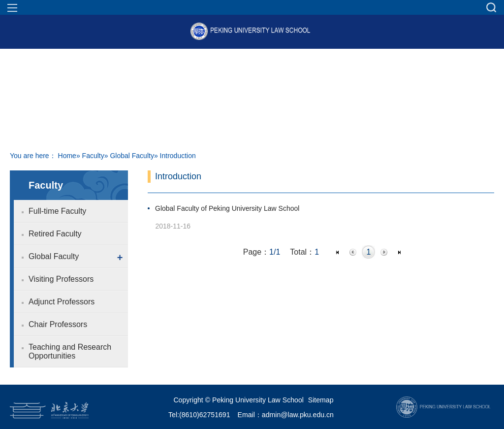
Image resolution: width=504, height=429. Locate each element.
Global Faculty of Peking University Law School (227, 208)
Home (67, 156)
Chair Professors (58, 324)
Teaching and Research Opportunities (70, 351)
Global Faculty (132, 156)
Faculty (93, 156)
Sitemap (321, 400)
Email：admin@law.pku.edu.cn (286, 415)
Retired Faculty (55, 234)
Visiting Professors (61, 279)
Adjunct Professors (62, 302)
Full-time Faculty (57, 211)
